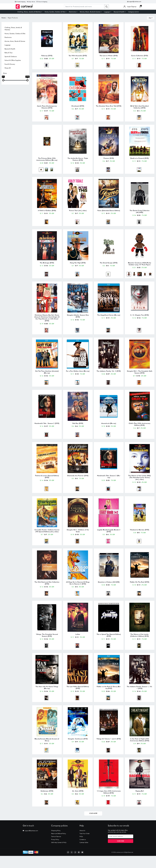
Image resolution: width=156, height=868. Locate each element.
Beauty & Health (119, 12)
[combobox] (151, 18)
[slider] (3, 80)
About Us (82, 843)
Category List (133, 12)
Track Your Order (85, 846)
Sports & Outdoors (11, 57)
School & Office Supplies (13, 60)
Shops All (8, 68)
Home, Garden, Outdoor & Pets (55, 12)
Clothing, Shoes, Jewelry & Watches (29, 12)
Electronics (72, 12)
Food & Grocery (10, 64)
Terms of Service (56, 849)
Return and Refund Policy (58, 846)
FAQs (81, 849)
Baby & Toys (9, 53)
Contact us (83, 852)
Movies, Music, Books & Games (90, 12)
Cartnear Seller (84, 855)
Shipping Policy (56, 843)
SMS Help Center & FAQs (59, 855)
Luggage (107, 12)
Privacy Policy (55, 852)
